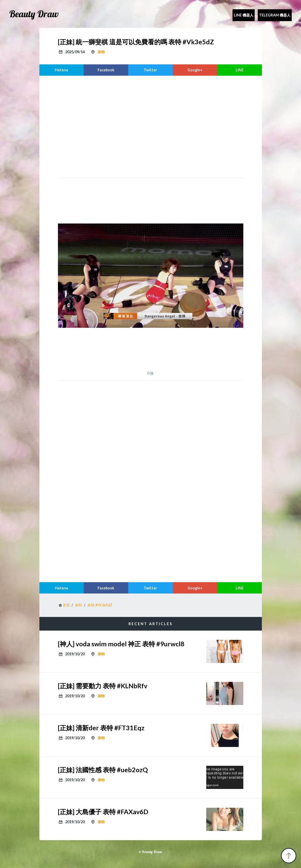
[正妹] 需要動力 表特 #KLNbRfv (103, 686)
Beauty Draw (34, 14)
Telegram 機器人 (275, 15)
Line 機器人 (244, 15)
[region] (151, 126)
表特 (101, 52)
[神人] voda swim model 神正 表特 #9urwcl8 (121, 644)
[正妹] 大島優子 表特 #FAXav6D (103, 812)
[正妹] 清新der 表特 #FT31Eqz (101, 728)
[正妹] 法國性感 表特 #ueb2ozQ (103, 770)
